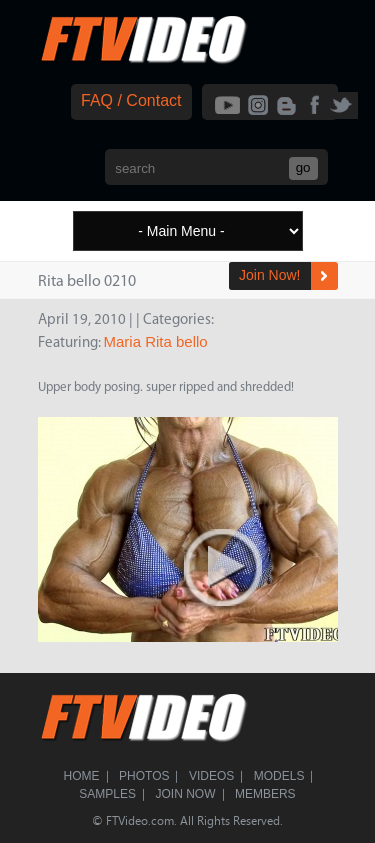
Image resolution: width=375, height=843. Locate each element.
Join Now (186, 794)
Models (279, 776)
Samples (107, 794)
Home (82, 776)
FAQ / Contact (131, 100)
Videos (211, 776)
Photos (144, 776)
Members (265, 794)
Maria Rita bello (156, 341)
